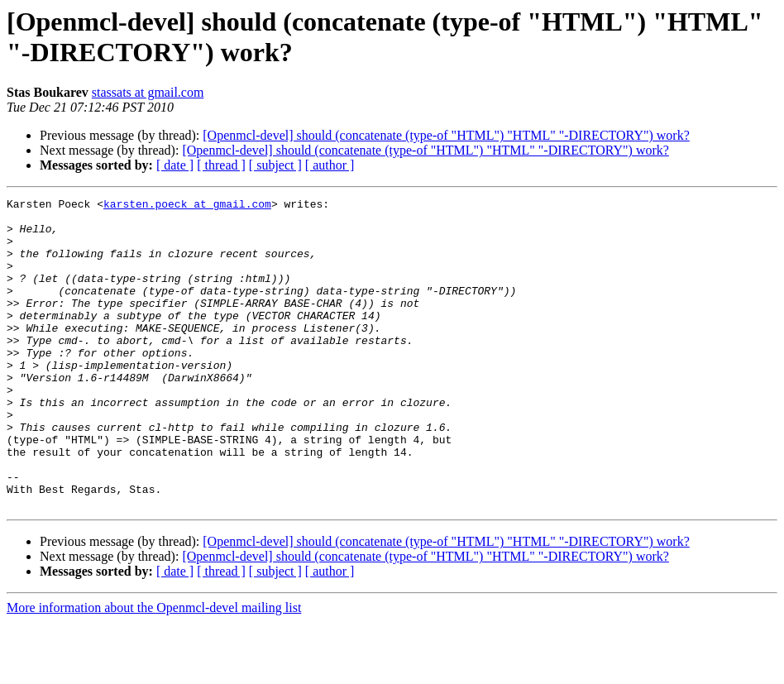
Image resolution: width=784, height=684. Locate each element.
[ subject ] (275, 165)
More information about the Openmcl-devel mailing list (154, 670)
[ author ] (330, 165)
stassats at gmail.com (148, 92)
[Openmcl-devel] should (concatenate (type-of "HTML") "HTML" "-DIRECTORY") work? (446, 135)
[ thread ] (221, 165)
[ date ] (175, 165)
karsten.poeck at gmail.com (187, 206)
